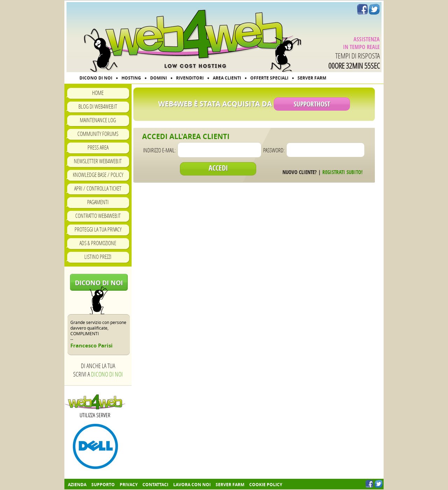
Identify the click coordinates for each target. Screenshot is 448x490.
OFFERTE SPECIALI (269, 78)
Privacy (129, 485)
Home (98, 93)
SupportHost (312, 104)
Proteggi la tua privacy (98, 229)
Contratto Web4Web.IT (98, 216)
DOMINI (159, 78)
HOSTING (131, 78)
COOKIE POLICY (266, 485)
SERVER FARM (312, 78)
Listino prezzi (98, 257)
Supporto (103, 485)
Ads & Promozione (98, 243)
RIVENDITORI (190, 78)
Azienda (77, 485)
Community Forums (98, 134)
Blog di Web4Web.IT (98, 106)
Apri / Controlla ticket (98, 188)
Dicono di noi (99, 283)
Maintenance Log (98, 120)
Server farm (230, 485)
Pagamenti (98, 202)
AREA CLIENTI (227, 78)
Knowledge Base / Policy (98, 175)
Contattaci (155, 485)
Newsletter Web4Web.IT (98, 161)
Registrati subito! (342, 172)
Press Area (98, 147)
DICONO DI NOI (96, 78)
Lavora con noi (192, 485)
